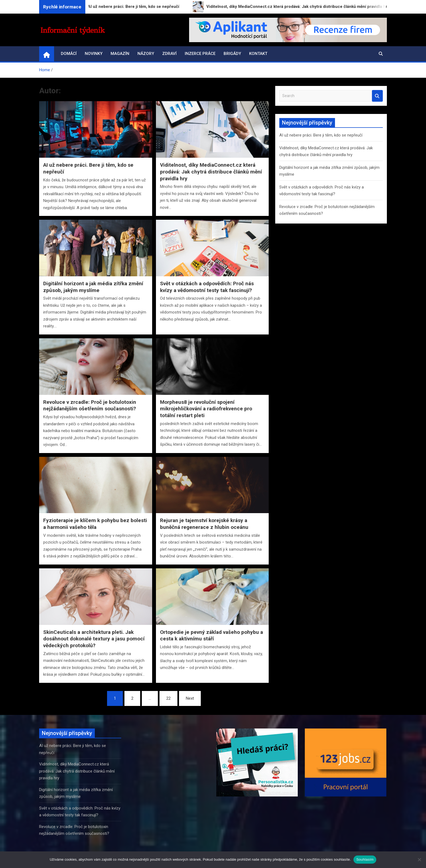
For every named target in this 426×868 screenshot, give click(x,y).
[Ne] (419, 860)
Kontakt (258, 54)
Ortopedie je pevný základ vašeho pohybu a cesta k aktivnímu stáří (212, 635)
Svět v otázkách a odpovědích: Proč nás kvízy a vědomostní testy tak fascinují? (207, 287)
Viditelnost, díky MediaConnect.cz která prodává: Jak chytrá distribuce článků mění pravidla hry (211, 172)
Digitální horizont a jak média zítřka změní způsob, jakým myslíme (93, 287)
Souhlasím (365, 859)
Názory (146, 54)
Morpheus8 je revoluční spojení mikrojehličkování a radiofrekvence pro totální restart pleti (206, 409)
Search (377, 96)
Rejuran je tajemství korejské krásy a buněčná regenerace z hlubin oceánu (204, 524)
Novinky (94, 54)
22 (168, 698)
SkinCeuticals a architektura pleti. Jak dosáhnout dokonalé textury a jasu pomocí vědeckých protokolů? (94, 639)
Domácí (69, 54)
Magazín (120, 54)
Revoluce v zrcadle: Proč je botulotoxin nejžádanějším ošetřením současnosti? (90, 405)
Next (190, 698)
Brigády (232, 54)
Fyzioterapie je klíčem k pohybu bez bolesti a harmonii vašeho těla (95, 524)
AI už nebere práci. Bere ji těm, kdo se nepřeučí (321, 135)
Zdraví (169, 54)
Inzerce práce (200, 54)
